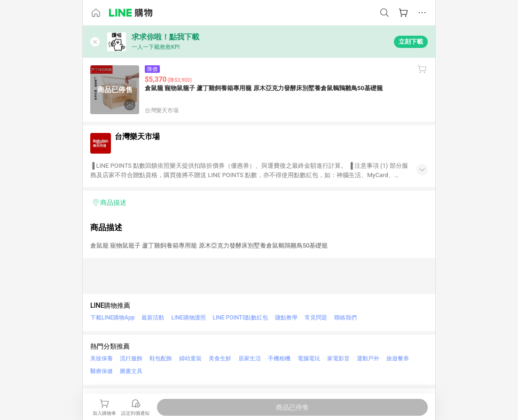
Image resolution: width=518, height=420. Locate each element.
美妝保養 (102, 358)
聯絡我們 (345, 318)
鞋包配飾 (161, 358)
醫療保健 (102, 371)
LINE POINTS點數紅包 (241, 318)
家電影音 (338, 358)
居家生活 (250, 358)
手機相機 (279, 358)
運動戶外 (368, 358)
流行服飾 (131, 358)
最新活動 (153, 318)
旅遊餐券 (398, 358)
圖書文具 (131, 371)
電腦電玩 (309, 358)
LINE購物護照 (188, 318)
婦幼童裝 (190, 358)
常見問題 (316, 318)
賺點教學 (286, 318)
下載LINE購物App (112, 318)
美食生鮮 (220, 358)
